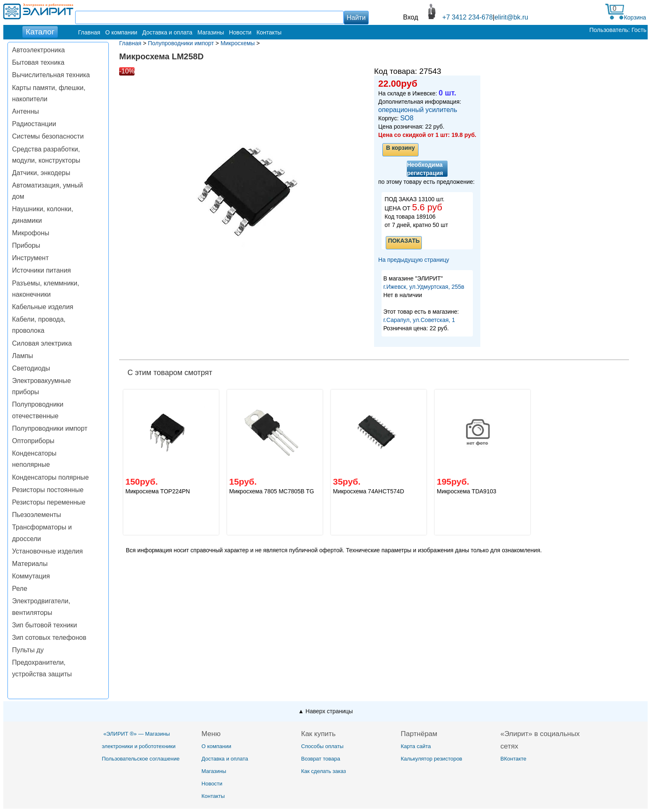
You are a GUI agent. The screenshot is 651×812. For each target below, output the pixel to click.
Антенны (26, 111)
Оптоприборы (33, 441)
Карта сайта (416, 746)
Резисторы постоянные (48, 490)
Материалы (30, 564)
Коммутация (31, 576)
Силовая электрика (42, 343)
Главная (89, 32)
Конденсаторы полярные (50, 477)
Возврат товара (321, 759)
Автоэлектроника (38, 50)
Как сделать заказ (323, 771)
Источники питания (42, 270)
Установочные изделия (47, 551)
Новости (240, 32)
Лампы (23, 356)
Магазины (210, 32)
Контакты (269, 32)
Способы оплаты (322, 746)
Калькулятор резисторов (431, 759)
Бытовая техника (38, 62)
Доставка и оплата (168, 32)
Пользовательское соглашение (141, 759)
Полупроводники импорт (50, 428)
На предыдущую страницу (414, 260)
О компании (121, 32)
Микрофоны (31, 233)
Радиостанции (34, 124)
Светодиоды (31, 368)
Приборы (26, 245)
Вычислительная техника (51, 75)
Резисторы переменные (49, 502)
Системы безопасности (48, 136)
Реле (20, 589)
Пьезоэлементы (37, 515)
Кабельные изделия (43, 307)
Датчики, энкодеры (41, 173)
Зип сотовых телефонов (49, 638)
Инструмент (30, 258)
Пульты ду (28, 650)
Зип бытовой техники (44, 625)
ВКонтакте (513, 759)
